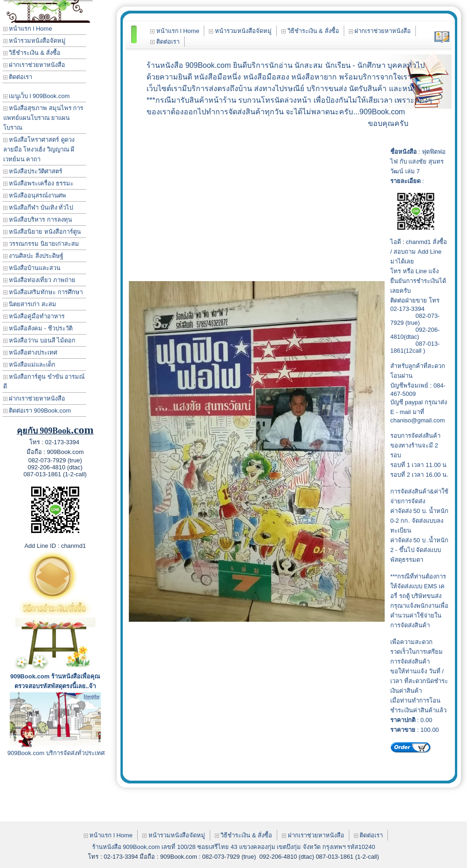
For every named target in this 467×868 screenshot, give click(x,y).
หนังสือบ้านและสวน (32, 268)
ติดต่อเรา (18, 77)
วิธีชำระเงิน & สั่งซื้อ (32, 53)
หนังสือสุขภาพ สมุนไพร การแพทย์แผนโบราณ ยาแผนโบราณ (43, 118)
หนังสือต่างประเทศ (30, 352)
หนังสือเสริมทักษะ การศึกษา (43, 292)
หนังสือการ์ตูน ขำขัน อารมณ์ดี (44, 381)
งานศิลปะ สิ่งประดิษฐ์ (33, 256)
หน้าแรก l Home (28, 29)
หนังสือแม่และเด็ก (30, 365)
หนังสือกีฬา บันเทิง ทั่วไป (38, 207)
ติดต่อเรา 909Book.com (37, 411)
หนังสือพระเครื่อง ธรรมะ (38, 183)
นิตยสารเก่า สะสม (30, 304)
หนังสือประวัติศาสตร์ (33, 171)
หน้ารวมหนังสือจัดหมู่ (35, 41)
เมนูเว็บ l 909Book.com (37, 96)
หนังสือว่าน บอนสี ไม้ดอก (40, 340)
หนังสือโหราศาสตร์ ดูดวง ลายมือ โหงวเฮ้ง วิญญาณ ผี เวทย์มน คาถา (39, 149)
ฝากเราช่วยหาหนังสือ (34, 65)
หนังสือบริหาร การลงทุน (38, 220)
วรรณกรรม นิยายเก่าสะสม (41, 244)
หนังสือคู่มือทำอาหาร (34, 316)
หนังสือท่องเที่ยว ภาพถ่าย (39, 280)
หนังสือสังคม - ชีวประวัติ (38, 328)
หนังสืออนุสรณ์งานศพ (35, 195)
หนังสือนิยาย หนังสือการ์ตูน (42, 232)
